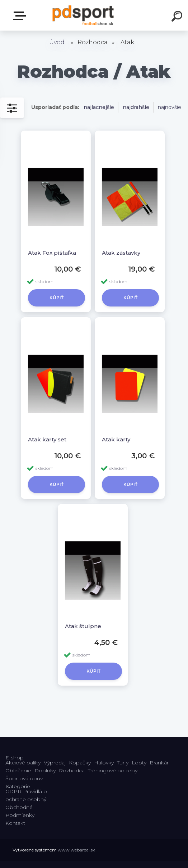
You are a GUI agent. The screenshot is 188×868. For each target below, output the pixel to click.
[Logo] (83, 15)
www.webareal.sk (76, 850)
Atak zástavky (121, 253)
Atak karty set (47, 439)
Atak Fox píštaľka (52, 253)
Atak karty (116, 439)
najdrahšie (136, 107)
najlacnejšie (99, 107)
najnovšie (170, 107)
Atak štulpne (83, 626)
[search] (178, 17)
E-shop (21, 16)
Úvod (57, 42)
